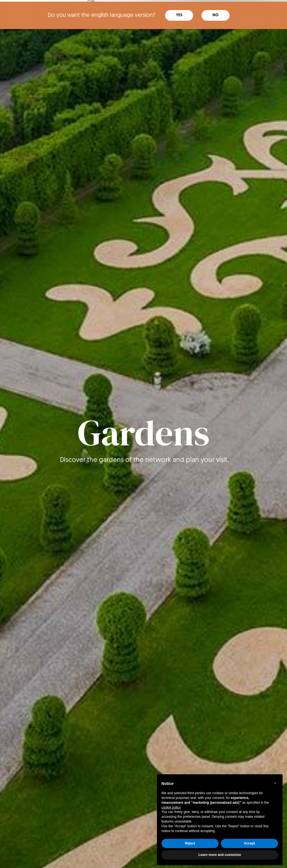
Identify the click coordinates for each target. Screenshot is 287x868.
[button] (275, 782)
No (216, 9)
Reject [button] (190, 842)
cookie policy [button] (171, 806)
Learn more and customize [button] (220, 853)
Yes (179, 9)
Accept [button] (249, 842)
